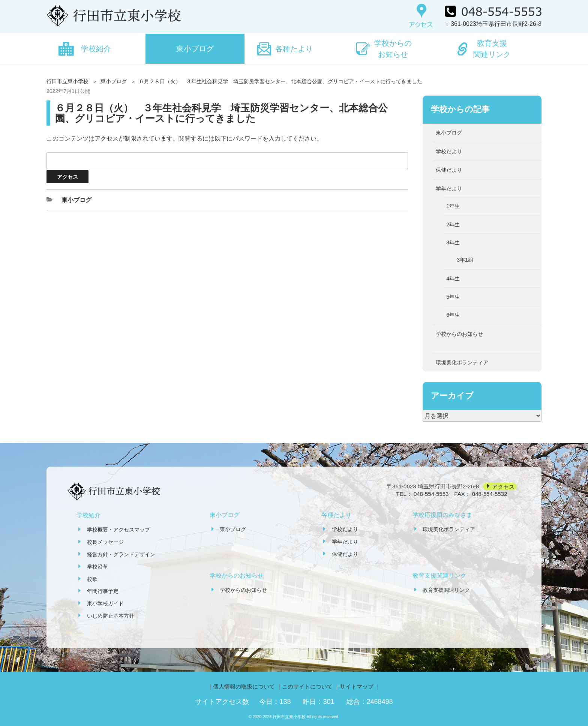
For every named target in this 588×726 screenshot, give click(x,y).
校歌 (92, 579)
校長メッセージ (105, 542)
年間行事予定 (103, 591)
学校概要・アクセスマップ (118, 530)
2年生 (453, 225)
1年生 (453, 206)
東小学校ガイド (105, 603)
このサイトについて (307, 686)
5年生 (453, 297)
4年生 (453, 278)
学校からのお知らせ (393, 49)
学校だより (449, 151)
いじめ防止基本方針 (111, 616)
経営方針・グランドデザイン (121, 554)
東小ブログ (195, 49)
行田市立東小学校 (67, 81)
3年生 (453, 242)
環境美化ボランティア (462, 362)
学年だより (449, 189)
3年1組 (465, 260)
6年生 (453, 315)
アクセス (503, 486)
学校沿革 (97, 567)
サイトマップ (357, 686)
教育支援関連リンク (492, 49)
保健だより (449, 170)
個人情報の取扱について (244, 686)
